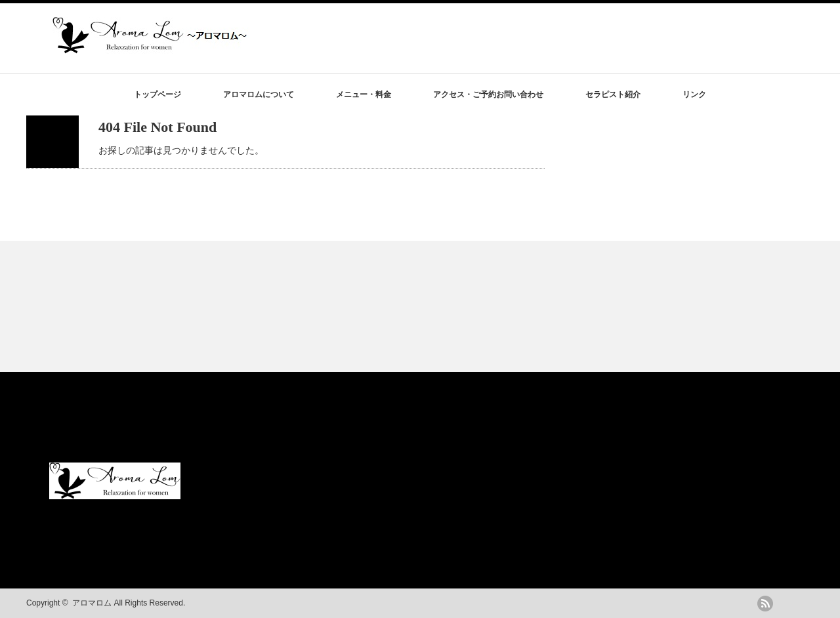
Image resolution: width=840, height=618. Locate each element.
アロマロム (92, 603)
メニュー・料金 (364, 94)
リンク (694, 94)
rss (765, 604)
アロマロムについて (259, 94)
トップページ (157, 94)
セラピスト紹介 (613, 94)
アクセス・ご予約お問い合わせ (488, 94)
